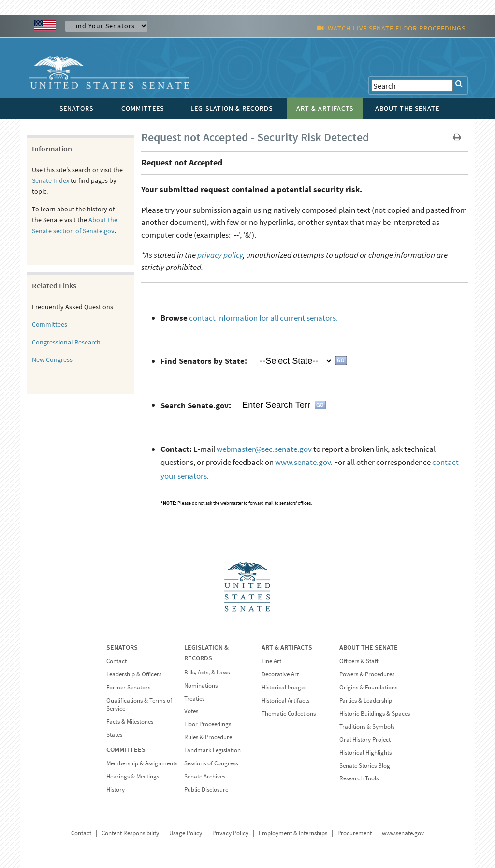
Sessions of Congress (211, 763)
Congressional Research (66, 342)
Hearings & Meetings (133, 776)
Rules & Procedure (208, 737)
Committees (50, 324)
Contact (116, 661)
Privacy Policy (230, 833)
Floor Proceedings (208, 724)
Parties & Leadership (366, 700)
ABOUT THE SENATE (369, 647)
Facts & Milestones (130, 722)
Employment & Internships (293, 833)
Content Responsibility (130, 833)
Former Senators (128, 687)
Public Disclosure (206, 789)
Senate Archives (205, 776)
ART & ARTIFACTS (287, 647)
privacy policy (220, 255)
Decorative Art (280, 674)
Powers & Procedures (367, 674)
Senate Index (51, 180)
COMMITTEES (126, 749)
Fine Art (271, 661)
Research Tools (359, 778)
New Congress (52, 359)
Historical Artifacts (285, 700)
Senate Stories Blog (365, 766)
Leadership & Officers (134, 674)
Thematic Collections (289, 713)
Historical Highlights (365, 753)
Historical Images (284, 687)
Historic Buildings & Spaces (375, 713)
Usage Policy (186, 833)
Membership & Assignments (142, 763)
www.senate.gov (303, 462)
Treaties (194, 698)
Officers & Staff (359, 661)
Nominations (201, 685)
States (114, 735)
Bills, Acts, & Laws (207, 672)
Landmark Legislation (212, 750)
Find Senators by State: (204, 361)
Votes (191, 711)
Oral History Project (365, 740)
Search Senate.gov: (196, 405)
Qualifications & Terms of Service (139, 704)
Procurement (355, 833)
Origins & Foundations (368, 687)
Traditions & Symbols (367, 726)
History (116, 789)
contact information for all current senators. (263, 318)
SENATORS (122, 647)
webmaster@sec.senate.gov (264, 449)
